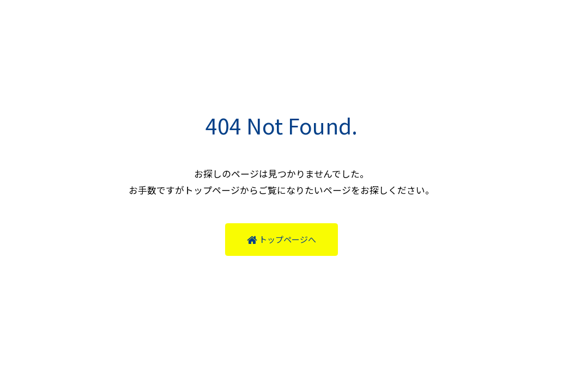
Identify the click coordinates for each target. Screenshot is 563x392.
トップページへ (282, 239)
